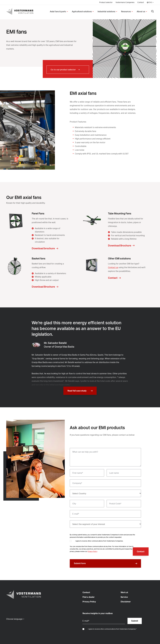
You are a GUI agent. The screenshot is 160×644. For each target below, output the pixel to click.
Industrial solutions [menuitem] (106, 11)
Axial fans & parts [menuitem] (58, 11)
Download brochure (43, 248)
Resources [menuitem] (126, 11)
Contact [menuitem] (141, 2)
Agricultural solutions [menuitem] (82, 11)
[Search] (152, 12)
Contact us (113, 267)
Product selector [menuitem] (106, 2)
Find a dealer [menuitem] (89, 597)
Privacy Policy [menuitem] (89, 602)
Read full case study (77, 391)
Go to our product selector (63, 70)
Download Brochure (120, 245)
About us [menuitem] (141, 11)
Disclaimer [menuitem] (126, 602)
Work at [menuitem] (124, 592)
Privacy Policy (92, 551)
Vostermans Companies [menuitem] (125, 2)
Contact (141, 551)
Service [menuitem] (124, 597)
